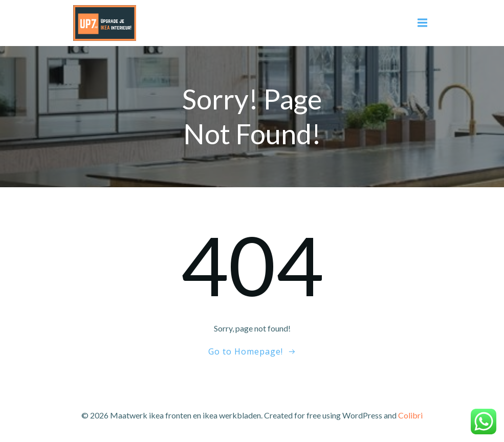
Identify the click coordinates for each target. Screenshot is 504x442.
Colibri (410, 415)
